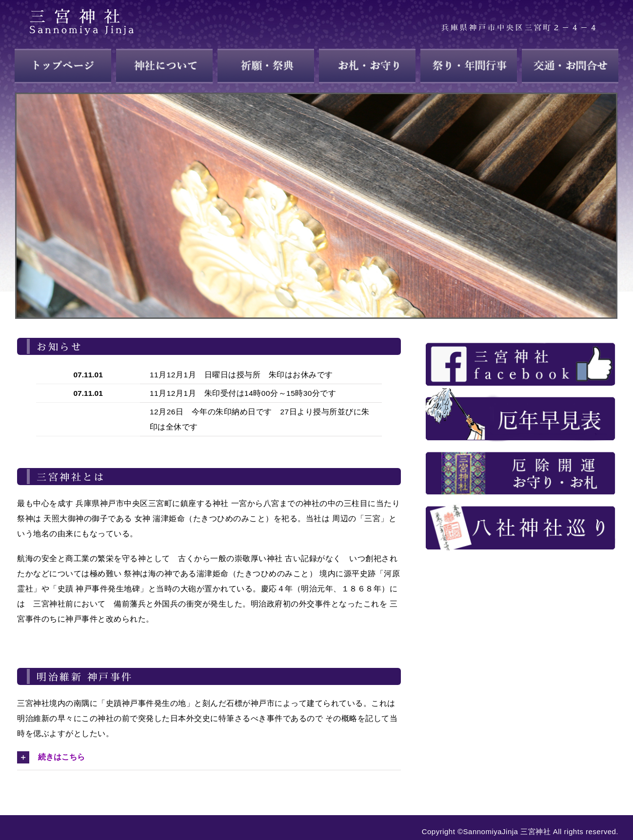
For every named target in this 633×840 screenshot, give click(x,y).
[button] (209, 757)
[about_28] (521, 499)
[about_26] (521, 445)
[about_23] (521, 337)
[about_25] (521, 391)
